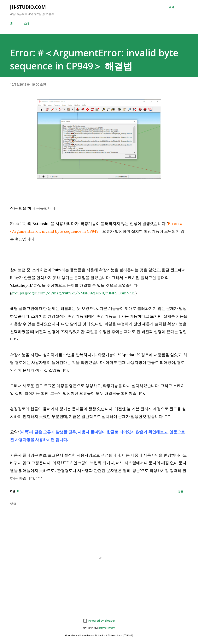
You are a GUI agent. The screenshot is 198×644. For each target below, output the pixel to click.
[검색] (171, 7)
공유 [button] (181, 491)
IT (18, 491)
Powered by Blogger (99, 621)
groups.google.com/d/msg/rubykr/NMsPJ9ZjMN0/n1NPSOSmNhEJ (73, 293)
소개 (27, 23)
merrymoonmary (107, 628)
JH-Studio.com (28, 7)
